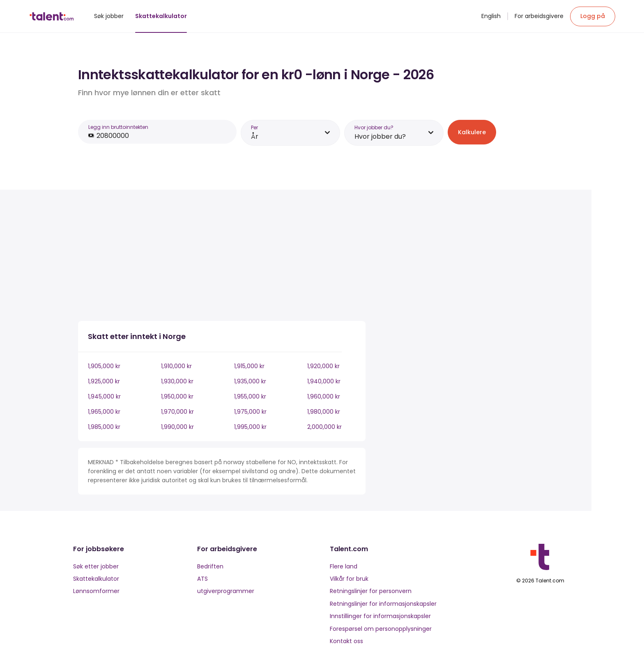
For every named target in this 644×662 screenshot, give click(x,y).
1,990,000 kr (177, 427)
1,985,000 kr (104, 427)
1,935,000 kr (250, 381)
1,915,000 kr (249, 366)
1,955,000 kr (250, 396)
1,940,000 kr (324, 381)
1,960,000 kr (324, 396)
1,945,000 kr (104, 396)
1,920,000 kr (323, 366)
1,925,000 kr (104, 381)
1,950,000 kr (177, 396)
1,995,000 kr (250, 427)
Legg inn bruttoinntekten (118, 127)
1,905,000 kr (104, 366)
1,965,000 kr (104, 412)
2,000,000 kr (324, 427)
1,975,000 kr (250, 412)
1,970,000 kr (177, 412)
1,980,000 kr (324, 412)
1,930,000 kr (177, 381)
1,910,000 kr (176, 366)
